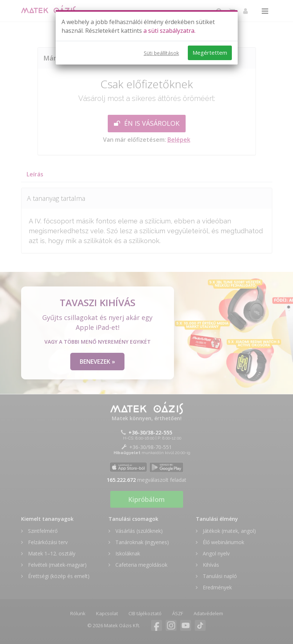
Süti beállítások (161, 53)
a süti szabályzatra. (169, 31)
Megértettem (210, 52)
